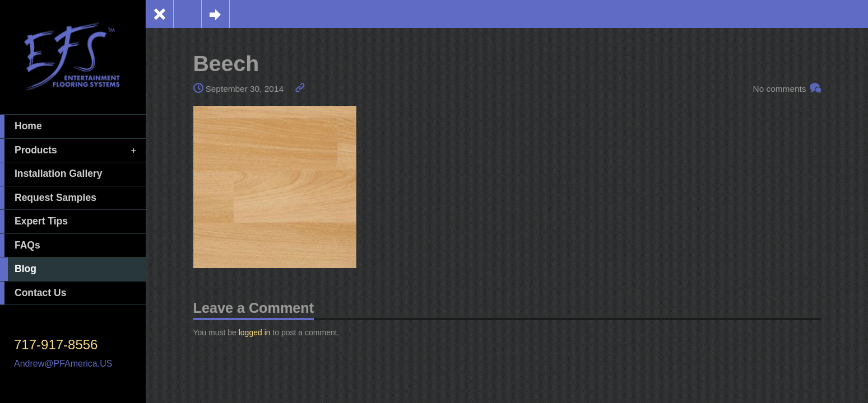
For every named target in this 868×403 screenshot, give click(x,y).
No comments (780, 89)
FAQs (20, 246)
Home (21, 126)
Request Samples (48, 198)
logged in (255, 332)
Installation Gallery (51, 174)
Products (69, 151)
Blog (18, 269)
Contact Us (33, 293)
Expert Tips (34, 222)
